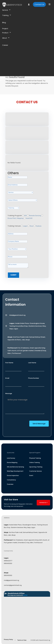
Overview (10, 484)
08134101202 (8, 563)
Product (7, 33)
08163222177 (8, 561)
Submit (13, 275)
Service (6, 10)
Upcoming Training (36, 467)
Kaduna (39, 226)
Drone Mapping (12, 462)
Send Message (39, 424)
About (6, 38)
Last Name (32, 363)
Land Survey (11, 458)
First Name (9, 363)
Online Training (34, 462)
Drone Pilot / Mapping (15, 218)
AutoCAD (29, 218)
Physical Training (35, 458)
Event (31, 475)
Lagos (25, 226)
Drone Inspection (13, 475)
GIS (25, 216)
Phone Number (34, 378)
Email (7, 378)
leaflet (25, 595)
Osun (32, 226)
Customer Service (35, 471)
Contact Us (39, 4)
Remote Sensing (35, 216)
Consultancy (11, 480)
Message (9, 393)
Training (7, 15)
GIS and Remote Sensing (15, 467)
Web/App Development (15, 471)
